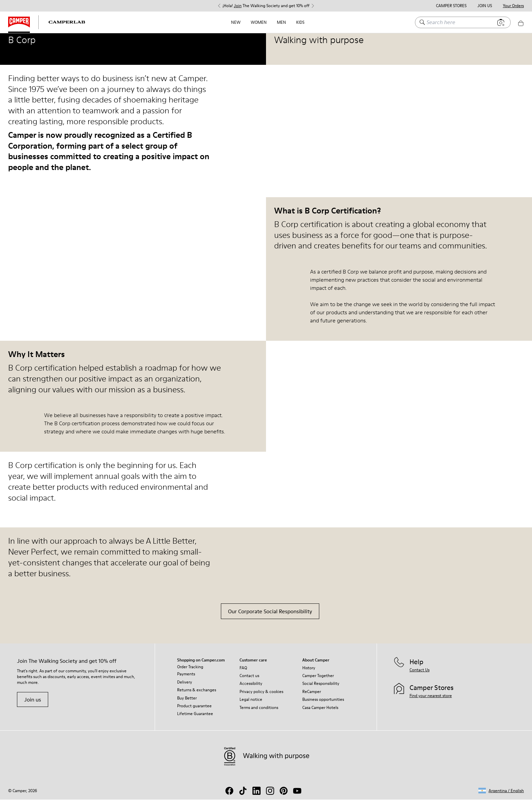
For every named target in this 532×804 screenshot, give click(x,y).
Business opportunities (323, 704)
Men (281, 22)
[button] (501, 795)
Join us (33, 704)
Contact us (249, 680)
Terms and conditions (259, 712)
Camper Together (318, 680)
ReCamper (312, 696)
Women (259, 22)
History (309, 672)
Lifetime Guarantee (195, 718)
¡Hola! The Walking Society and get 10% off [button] (266, 6)
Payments (186, 678)
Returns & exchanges (197, 694)
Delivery (185, 686)
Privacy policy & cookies (261, 696)
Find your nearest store (431, 700)
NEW (236, 22)
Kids (300, 22)
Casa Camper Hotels (320, 712)
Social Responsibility (321, 688)
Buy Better (187, 702)
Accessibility (251, 688)
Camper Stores (451, 6)
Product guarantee (194, 710)
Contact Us (420, 674)
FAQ (243, 672)
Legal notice (251, 704)
